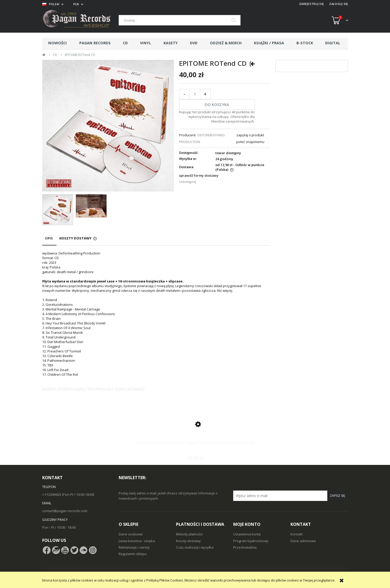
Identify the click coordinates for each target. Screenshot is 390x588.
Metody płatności (189, 534)
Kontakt (297, 534)
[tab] (49, 241)
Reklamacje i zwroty (134, 547)
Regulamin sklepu (133, 554)
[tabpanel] (156, 314)
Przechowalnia (245, 547)
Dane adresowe (303, 541)
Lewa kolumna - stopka (137, 541)
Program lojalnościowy (251, 541)
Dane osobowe (131, 534)
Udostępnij (187, 182)
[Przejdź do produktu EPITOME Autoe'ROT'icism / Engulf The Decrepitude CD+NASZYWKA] (195, 430)
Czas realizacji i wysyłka (195, 547)
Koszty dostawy (188, 541)
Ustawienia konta (247, 534)
